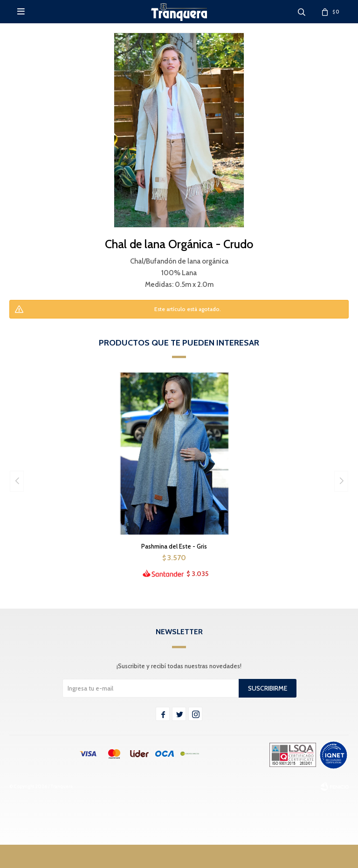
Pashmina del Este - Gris (174, 546)
